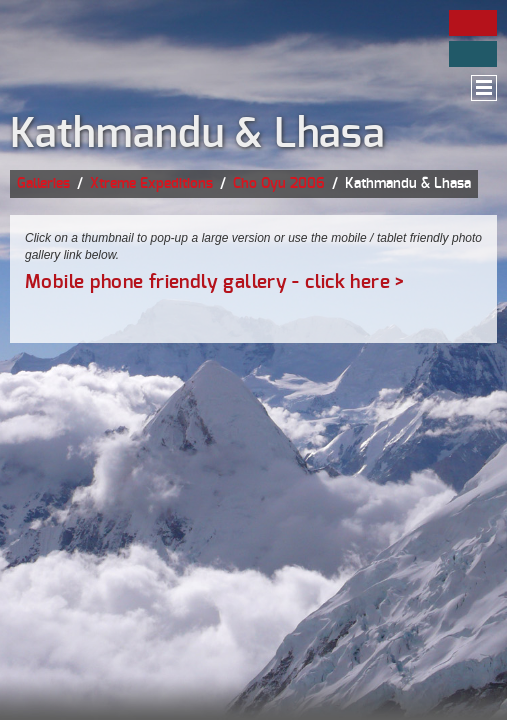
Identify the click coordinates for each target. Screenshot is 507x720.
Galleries (43, 184)
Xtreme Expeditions (151, 184)
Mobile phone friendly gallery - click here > (215, 282)
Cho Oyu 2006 (279, 184)
